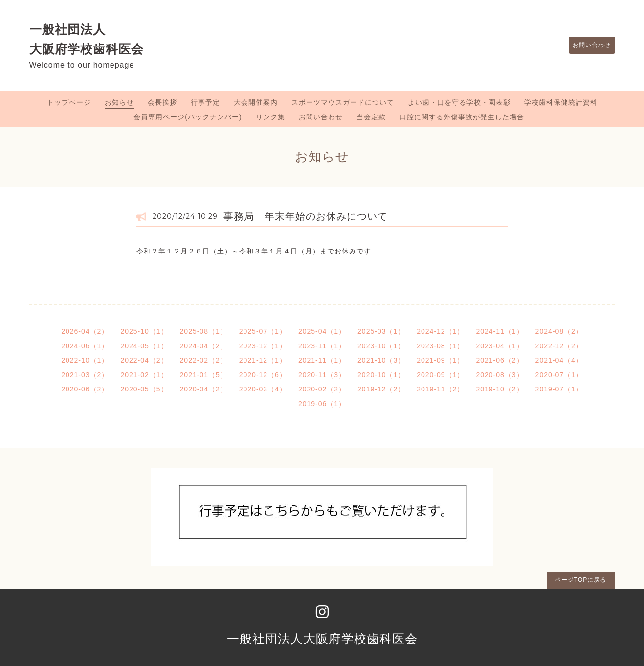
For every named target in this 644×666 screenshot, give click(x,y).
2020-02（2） (322, 389)
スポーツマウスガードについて (343, 102)
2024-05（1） (144, 346)
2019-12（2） (381, 389)
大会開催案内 (256, 102)
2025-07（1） (263, 331)
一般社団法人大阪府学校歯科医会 (322, 639)
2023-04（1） (500, 346)
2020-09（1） (440, 375)
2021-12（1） (263, 360)
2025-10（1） (144, 331)
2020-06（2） (85, 389)
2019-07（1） (559, 389)
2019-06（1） (322, 404)
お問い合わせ (587, 46)
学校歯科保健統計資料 (561, 102)
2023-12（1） (263, 346)
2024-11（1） (500, 331)
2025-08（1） (204, 331)
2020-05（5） (144, 389)
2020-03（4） (263, 389)
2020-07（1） (559, 375)
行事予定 (205, 102)
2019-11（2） (440, 389)
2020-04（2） (204, 389)
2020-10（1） (381, 375)
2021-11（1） (322, 360)
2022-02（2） (204, 360)
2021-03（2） (85, 375)
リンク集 (270, 117)
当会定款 (371, 117)
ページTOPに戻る (581, 580)
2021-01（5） (204, 375)
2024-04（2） (204, 346)
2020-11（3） (322, 375)
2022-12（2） (559, 346)
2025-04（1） (322, 331)
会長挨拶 (162, 102)
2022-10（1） (85, 360)
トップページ (69, 102)
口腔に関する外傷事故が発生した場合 (462, 117)
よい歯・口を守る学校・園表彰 (459, 102)
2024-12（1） (440, 331)
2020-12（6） (263, 375)
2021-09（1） (440, 360)
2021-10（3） (381, 360)
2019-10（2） (500, 389)
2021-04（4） (559, 360)
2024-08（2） (559, 331)
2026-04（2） (85, 331)
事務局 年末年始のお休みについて (306, 216)
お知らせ (119, 102)
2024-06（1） (85, 346)
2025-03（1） (381, 331)
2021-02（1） (144, 375)
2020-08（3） (500, 375)
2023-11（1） (322, 346)
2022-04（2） (144, 360)
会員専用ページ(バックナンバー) (188, 117)
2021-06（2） (500, 360)
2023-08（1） (440, 346)
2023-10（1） (381, 346)
